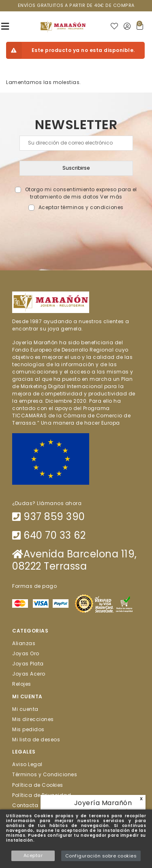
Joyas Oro (26, 653)
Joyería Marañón (103, 803)
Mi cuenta (25, 709)
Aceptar (33, 855)
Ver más (111, 197)
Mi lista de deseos (36, 740)
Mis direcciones (33, 719)
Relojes (22, 684)
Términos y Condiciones (45, 774)
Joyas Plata (28, 664)
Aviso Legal (27, 764)
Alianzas (24, 643)
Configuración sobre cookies (101, 856)
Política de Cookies (38, 785)
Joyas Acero (29, 674)
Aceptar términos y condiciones (81, 207)
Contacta (25, 805)
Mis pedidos (28, 729)
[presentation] (76, 230)
